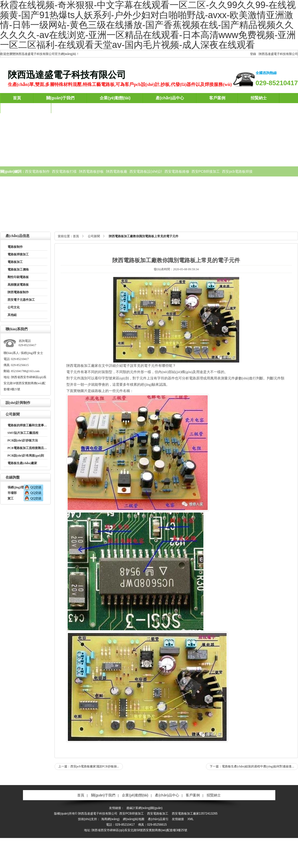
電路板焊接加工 (18, 254)
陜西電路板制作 (18, 292)
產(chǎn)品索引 (158, 819)
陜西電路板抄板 (91, 171)
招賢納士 (259, 98)
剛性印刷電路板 (18, 277)
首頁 (17, 98)
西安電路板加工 (158, 814)
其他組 (12, 315)
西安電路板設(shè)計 (146, 171)
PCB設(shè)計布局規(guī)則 (26, 456)
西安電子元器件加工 (21, 300)
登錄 (253, 54)
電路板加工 (15, 262)
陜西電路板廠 (117, 171)
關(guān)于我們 (60, 98)
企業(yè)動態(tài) (115, 98)
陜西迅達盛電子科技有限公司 (278, 54)
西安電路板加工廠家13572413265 (195, 814)
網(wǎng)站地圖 (134, 819)
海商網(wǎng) (110, 819)
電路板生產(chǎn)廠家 (22, 463)
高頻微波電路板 (18, 285)
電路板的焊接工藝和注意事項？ (29, 425)
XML (191, 819)
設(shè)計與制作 (18, 403)
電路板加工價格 (18, 270)
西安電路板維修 (177, 171)
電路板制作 (15, 247)
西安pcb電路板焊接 (237, 171)
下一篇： (252, 766)
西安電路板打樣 (64, 171)
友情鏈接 (178, 819)
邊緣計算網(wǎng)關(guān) (144, 808)
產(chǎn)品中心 (170, 98)
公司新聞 (13, 414)
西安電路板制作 (37, 171)
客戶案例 (217, 98)
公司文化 (14, 307)
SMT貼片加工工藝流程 (23, 433)
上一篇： (89, 766)
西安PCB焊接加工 (206, 171)
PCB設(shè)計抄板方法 (23, 440)
